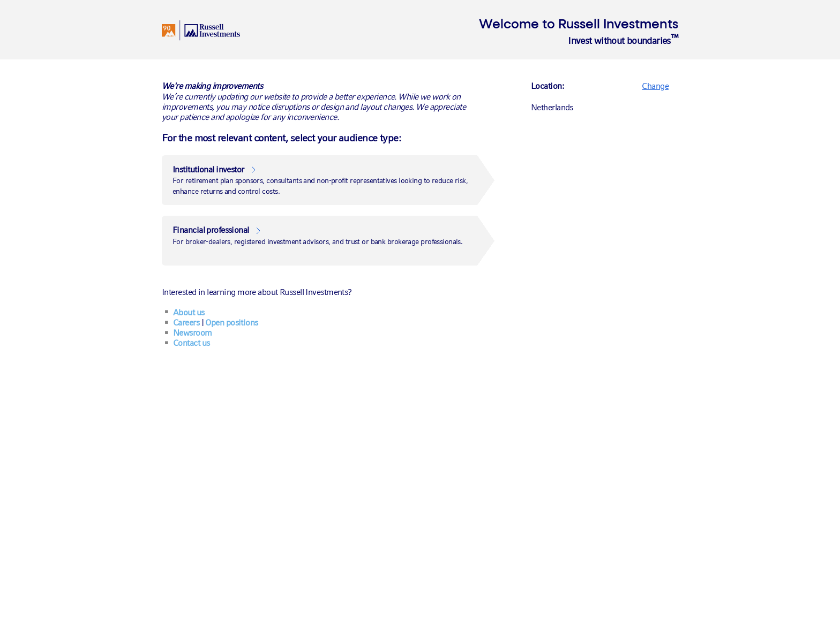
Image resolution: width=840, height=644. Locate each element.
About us (189, 312)
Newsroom (193, 333)
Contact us (191, 343)
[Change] (655, 85)
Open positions (231, 323)
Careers (186, 323)
